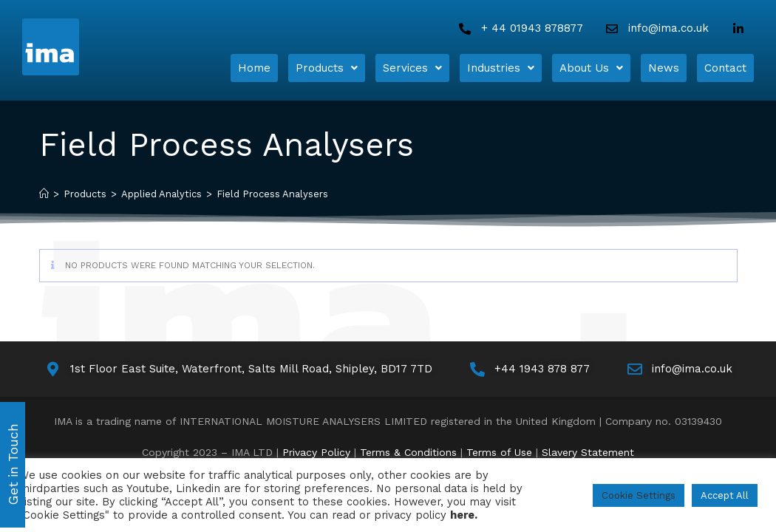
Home (254, 65)
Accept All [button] (725, 495)
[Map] (238, 364)
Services (412, 65)
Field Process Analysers (272, 189)
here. (464, 515)
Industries (501, 65)
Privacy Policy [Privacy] (316, 447)
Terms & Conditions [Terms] (408, 447)
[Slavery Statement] (588, 447)
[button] (327, 65)
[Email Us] (656, 28)
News (664, 65)
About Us (591, 65)
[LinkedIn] (741, 29)
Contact (725, 65)
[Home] (93, 47)
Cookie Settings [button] (639, 495)
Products (327, 65)
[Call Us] (520, 28)
